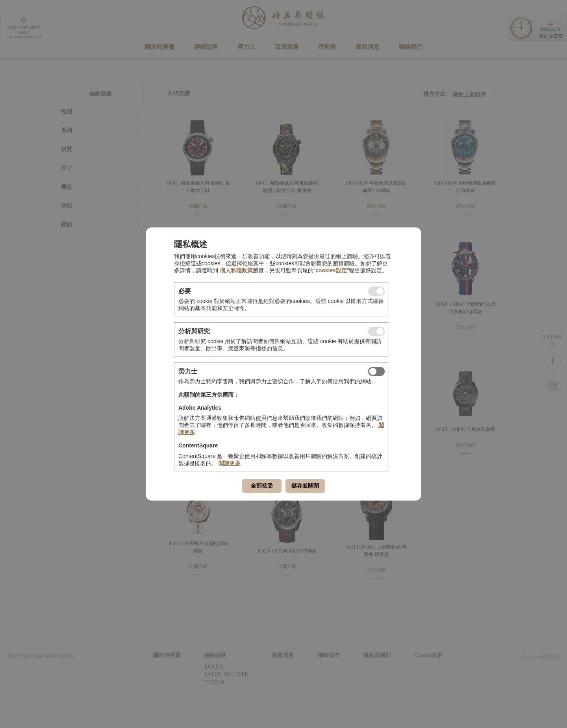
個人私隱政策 (236, 270)
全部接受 (262, 486)
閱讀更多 (230, 463)
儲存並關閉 (305, 486)
